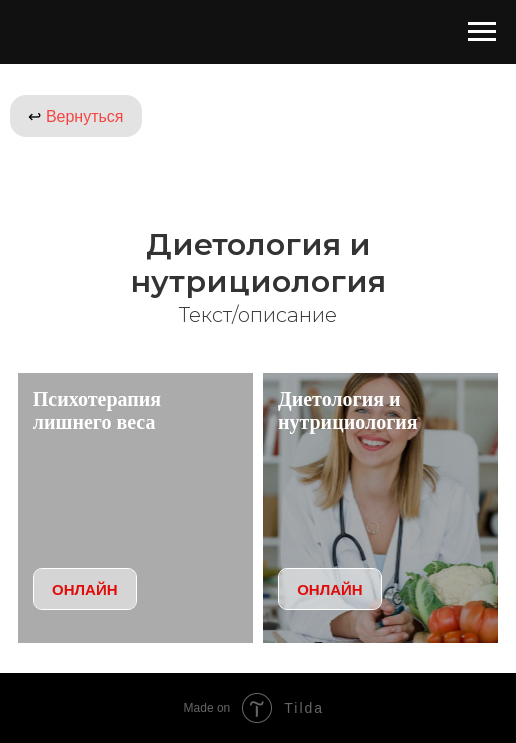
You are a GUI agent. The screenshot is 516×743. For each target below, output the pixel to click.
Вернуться (75, 116)
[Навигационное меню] (482, 32)
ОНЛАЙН (84, 589)
